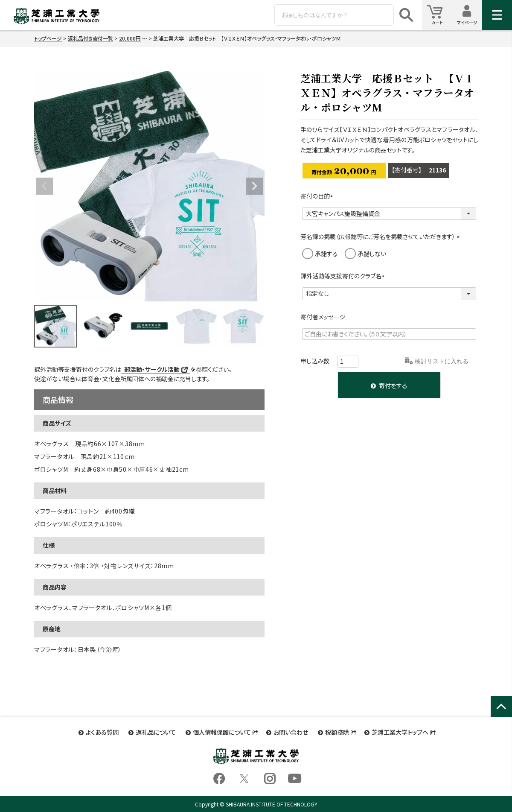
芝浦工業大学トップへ (397, 731)
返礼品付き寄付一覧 (90, 38)
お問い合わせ (290, 731)
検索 (406, 15)
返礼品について (157, 731)
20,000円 (130, 38)
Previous (44, 186)
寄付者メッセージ (323, 317)
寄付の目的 (318, 196)
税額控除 (335, 731)
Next (254, 186)
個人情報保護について (222, 731)
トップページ (48, 38)
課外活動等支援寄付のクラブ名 (344, 276)
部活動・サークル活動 (152, 369)
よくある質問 (105, 731)
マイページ (470, 15)
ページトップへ (501, 716)
